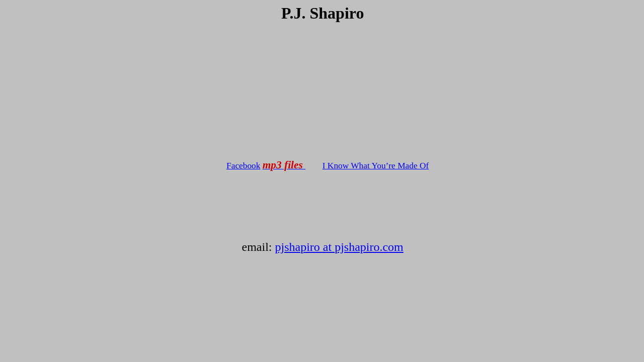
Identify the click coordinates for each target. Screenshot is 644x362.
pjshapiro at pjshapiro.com (339, 247)
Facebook (243, 166)
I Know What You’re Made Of (376, 166)
